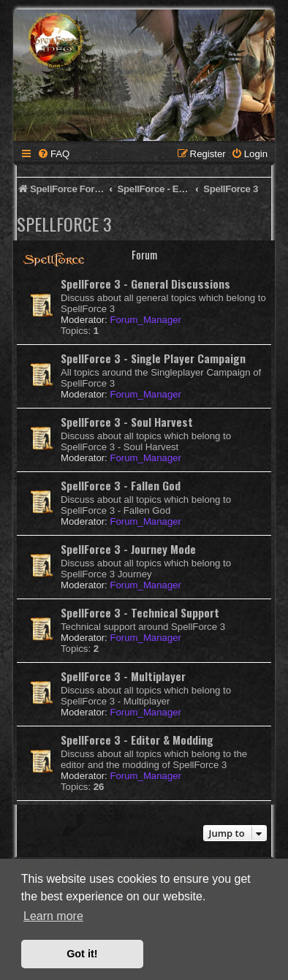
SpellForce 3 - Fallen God (121, 485)
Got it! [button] (82, 954)
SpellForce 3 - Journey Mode (128, 549)
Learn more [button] (53, 916)
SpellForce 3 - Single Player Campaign (153, 358)
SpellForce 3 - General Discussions (145, 284)
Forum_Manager (145, 320)
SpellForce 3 (64, 224)
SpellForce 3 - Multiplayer (123, 676)
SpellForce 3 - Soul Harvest (127, 422)
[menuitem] (53, 154)
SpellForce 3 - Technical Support (140, 612)
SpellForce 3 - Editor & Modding (137, 740)
